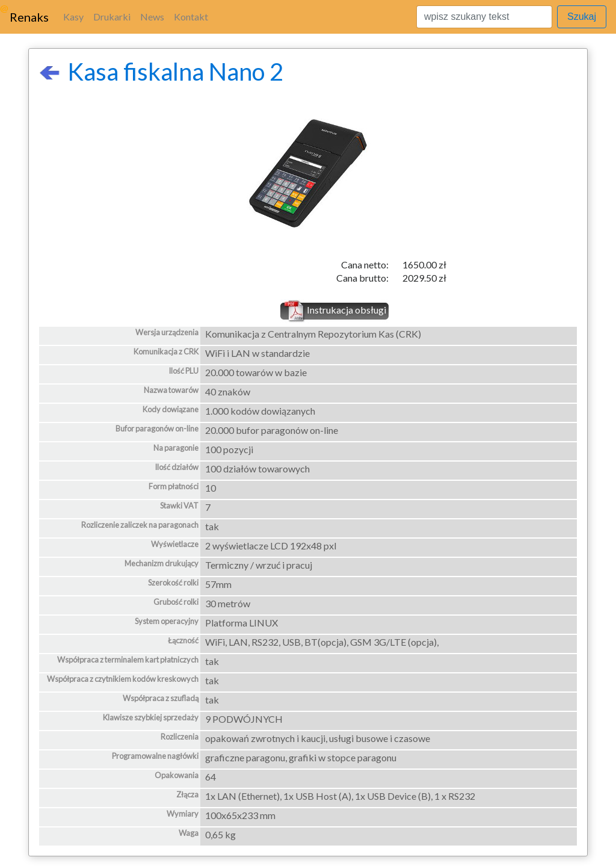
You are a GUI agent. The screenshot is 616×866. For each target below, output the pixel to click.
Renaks (29, 17)
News (152, 17)
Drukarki (112, 17)
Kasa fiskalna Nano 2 (161, 72)
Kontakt (191, 17)
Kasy (73, 17)
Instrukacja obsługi (346, 310)
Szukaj (582, 17)
